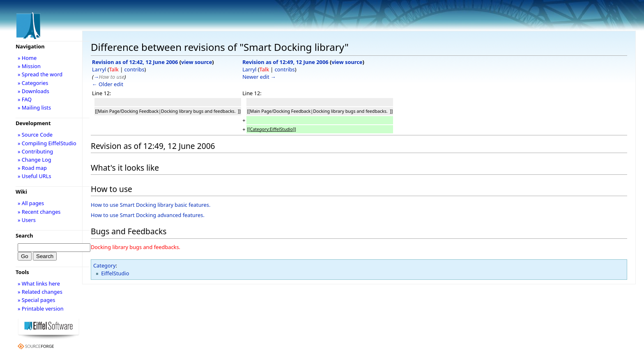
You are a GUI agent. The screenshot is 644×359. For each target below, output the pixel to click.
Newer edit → (259, 77)
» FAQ (25, 99)
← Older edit (108, 84)
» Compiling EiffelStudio (47, 143)
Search (24, 236)
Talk (114, 69)
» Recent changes (39, 212)
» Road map (32, 168)
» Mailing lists (34, 107)
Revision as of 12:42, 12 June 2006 (135, 62)
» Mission (29, 66)
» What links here (39, 284)
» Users (27, 220)
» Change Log (34, 160)
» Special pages (36, 300)
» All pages (31, 203)
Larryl (99, 69)
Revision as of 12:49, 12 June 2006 (285, 62)
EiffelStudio (115, 273)
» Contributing (35, 151)
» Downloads (33, 91)
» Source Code (35, 135)
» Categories (33, 83)
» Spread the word (40, 74)
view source (197, 62)
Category (105, 265)
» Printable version (41, 309)
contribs (135, 69)
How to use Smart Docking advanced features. (148, 215)
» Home (27, 58)
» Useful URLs (34, 176)
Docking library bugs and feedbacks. (136, 247)
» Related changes (40, 292)
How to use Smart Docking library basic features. (151, 205)
